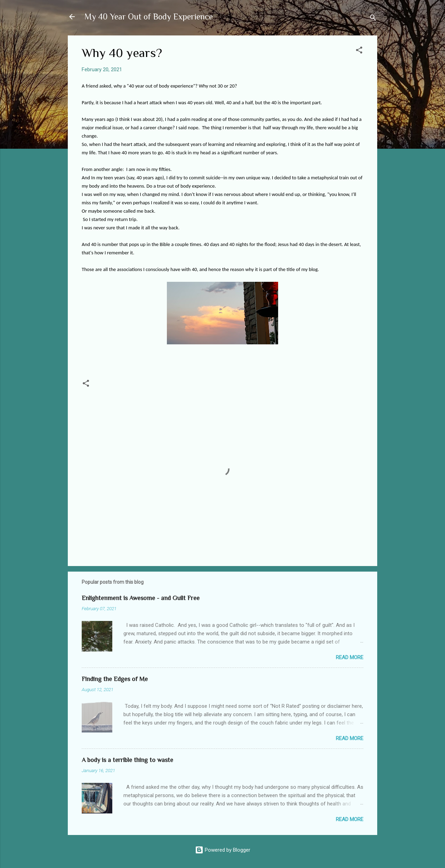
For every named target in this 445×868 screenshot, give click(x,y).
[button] (359, 51)
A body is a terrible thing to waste (127, 760)
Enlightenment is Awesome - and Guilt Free (141, 598)
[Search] (373, 19)
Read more (350, 657)
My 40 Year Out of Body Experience (149, 17)
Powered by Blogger (223, 850)
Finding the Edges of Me (115, 679)
